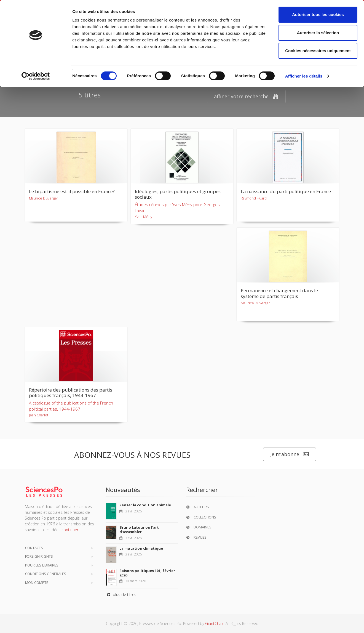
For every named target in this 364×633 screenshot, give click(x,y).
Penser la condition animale (145, 505)
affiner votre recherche (246, 96)
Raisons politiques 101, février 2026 (147, 573)
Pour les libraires (42, 565)
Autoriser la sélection (318, 33)
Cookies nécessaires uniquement (318, 51)
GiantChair (214, 623)
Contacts (34, 548)
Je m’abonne (290, 454)
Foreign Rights (39, 556)
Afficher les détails (304, 76)
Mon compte (37, 583)
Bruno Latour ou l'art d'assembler (139, 530)
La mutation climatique (141, 548)
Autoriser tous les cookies (318, 14)
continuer (70, 530)
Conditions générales (46, 574)
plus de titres (121, 595)
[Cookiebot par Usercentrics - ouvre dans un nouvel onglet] (36, 76)
